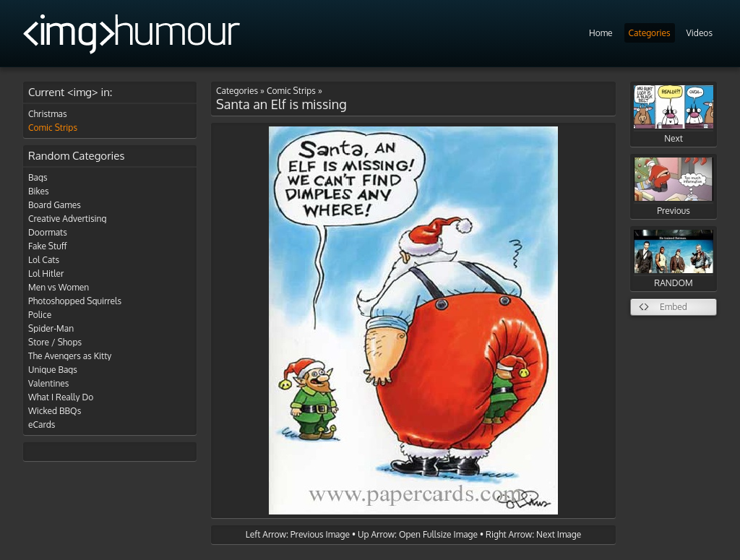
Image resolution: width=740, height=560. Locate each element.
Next (674, 115)
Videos (700, 33)
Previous (674, 187)
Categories (650, 33)
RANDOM (674, 259)
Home (601, 33)
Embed (674, 307)
